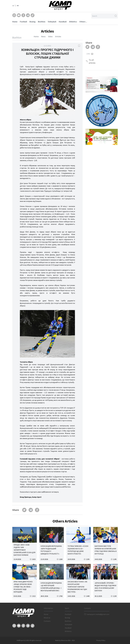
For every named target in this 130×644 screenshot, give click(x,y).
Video (50, 36)
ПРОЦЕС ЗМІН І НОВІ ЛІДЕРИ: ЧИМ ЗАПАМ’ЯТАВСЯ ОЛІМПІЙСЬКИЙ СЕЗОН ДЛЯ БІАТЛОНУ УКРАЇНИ (25, 550)
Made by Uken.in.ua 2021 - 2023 (65, 640)
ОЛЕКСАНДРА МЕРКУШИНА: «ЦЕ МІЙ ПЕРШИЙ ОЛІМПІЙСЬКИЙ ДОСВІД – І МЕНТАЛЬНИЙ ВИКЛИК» (51, 587)
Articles (58, 36)
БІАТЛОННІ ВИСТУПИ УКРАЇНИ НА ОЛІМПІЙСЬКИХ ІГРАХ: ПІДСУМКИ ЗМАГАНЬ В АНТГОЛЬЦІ (106, 550)
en (18, 5)
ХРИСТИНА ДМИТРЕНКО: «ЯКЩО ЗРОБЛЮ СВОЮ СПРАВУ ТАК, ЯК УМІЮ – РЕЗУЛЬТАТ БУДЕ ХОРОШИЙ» (23, 587)
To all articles (92, 61)
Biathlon (42, 22)
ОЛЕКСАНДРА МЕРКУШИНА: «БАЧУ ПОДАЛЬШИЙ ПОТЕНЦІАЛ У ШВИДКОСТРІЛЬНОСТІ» (51, 550)
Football (23, 22)
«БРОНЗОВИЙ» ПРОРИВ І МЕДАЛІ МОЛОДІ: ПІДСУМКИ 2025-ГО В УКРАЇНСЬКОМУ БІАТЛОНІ (105, 587)
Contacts (47, 621)
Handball (63, 22)
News (43, 36)
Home (15, 22)
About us (47, 618)
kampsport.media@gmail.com (98, 614)
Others (83, 22)
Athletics (73, 22)
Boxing (32, 22)
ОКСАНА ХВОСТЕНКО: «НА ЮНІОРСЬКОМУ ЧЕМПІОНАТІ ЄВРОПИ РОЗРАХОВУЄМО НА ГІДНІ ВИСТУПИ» (77, 587)
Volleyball (52, 22)
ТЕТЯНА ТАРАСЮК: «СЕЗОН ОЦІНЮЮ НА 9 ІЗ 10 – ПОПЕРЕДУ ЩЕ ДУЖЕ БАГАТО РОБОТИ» (78, 550)
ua (13, 5)
